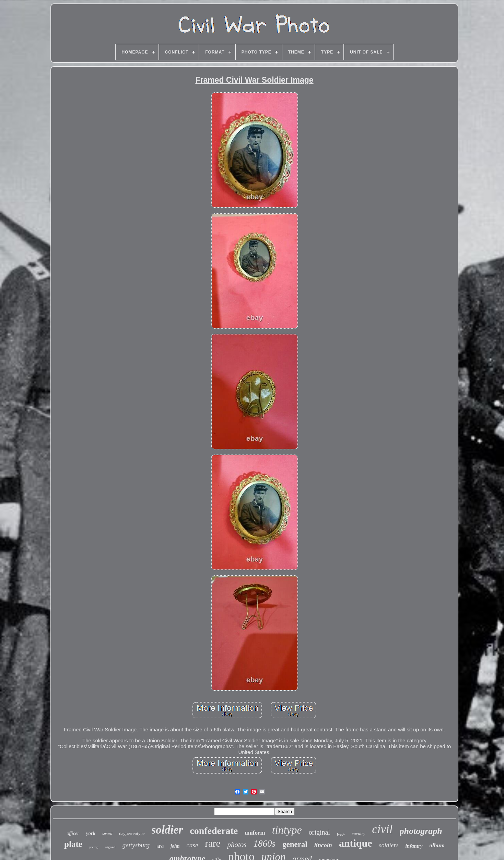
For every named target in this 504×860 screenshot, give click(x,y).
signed (110, 847)
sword (107, 834)
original (319, 832)
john (175, 846)
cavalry (358, 833)
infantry (414, 846)
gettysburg (136, 845)
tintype (287, 830)
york (91, 833)
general (295, 844)
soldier (167, 830)
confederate (214, 831)
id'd (160, 847)
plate (73, 844)
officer (73, 833)
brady (341, 834)
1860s (264, 844)
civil (382, 829)
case (192, 845)
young (94, 847)
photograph (421, 831)
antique (356, 843)
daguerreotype (132, 833)
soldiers (389, 845)
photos (237, 845)
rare (213, 843)
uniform (255, 833)
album (437, 845)
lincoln (323, 845)
